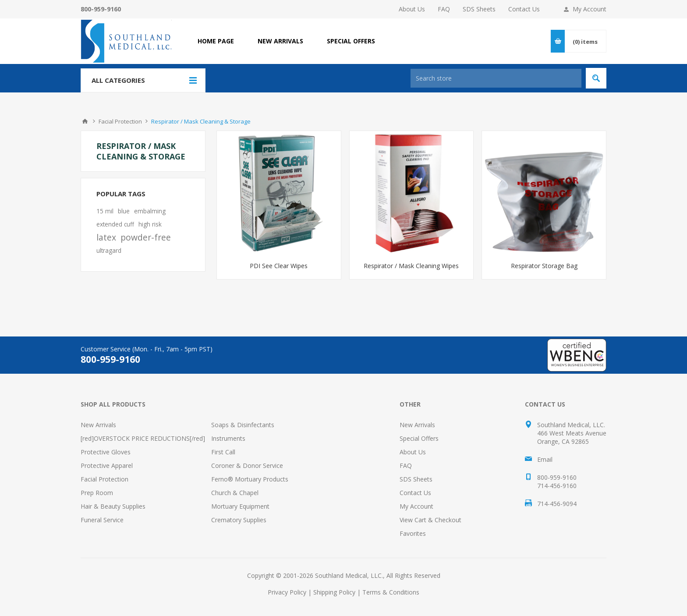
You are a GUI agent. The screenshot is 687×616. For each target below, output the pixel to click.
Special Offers (419, 438)
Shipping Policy (334, 592)
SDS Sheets (479, 9)
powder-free (146, 237)
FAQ (444, 9)
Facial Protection (104, 479)
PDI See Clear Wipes (279, 266)
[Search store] (496, 78)
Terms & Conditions (391, 592)
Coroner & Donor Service (247, 466)
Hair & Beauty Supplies (113, 506)
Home (85, 121)
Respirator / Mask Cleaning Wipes (411, 266)
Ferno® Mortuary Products (250, 479)
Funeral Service (102, 520)
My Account (590, 9)
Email (545, 459)
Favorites (413, 533)
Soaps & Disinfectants (243, 425)
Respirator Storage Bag (544, 266)
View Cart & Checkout (430, 520)
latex (106, 237)
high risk (150, 224)
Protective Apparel (107, 466)
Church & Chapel (235, 493)
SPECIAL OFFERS (351, 41)
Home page (216, 41)
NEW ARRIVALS (280, 41)
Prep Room (97, 493)
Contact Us (524, 9)
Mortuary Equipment (240, 506)
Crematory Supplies (239, 520)
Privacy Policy (287, 592)
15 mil (105, 211)
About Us (412, 9)
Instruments (228, 438)
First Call (223, 452)
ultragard (109, 250)
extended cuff (115, 224)
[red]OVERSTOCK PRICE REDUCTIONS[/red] (143, 438)
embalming (150, 211)
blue (124, 211)
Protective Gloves (106, 452)
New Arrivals (98, 425)
